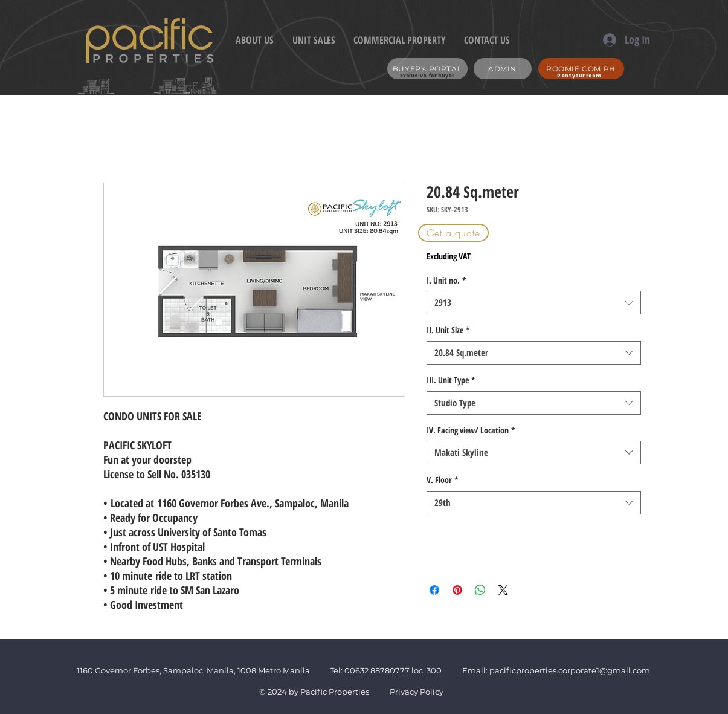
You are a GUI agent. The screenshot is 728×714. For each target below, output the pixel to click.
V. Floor (443, 480)
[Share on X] (503, 590)
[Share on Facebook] (434, 590)
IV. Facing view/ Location (471, 430)
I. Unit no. (446, 280)
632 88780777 (382, 670)
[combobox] (534, 303)
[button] (453, 233)
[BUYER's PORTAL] (427, 69)
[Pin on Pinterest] (457, 590)
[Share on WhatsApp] (480, 590)
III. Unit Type (451, 380)
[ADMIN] (503, 69)
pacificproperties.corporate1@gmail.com (570, 670)
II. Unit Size (448, 330)
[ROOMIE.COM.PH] (581, 69)
